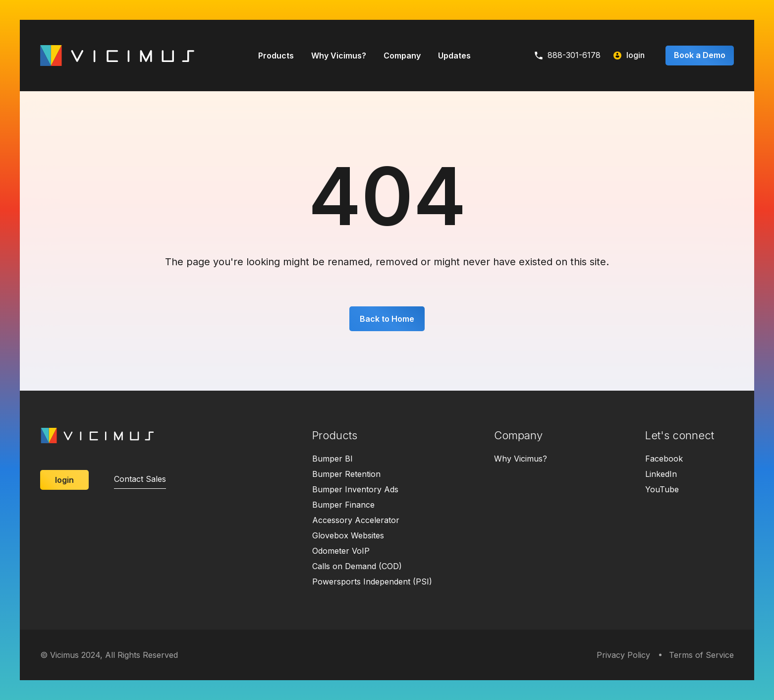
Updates (454, 56)
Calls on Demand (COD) (357, 566)
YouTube (662, 489)
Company (402, 56)
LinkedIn (661, 474)
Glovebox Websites (348, 535)
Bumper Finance (343, 505)
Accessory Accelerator (356, 520)
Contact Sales (140, 479)
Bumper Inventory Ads (355, 489)
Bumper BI (332, 459)
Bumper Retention (346, 474)
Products (276, 56)
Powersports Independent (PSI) (372, 582)
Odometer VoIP (341, 551)
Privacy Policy (623, 655)
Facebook (664, 459)
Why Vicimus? (339, 56)
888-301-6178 (568, 55)
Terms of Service (701, 655)
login (629, 55)
